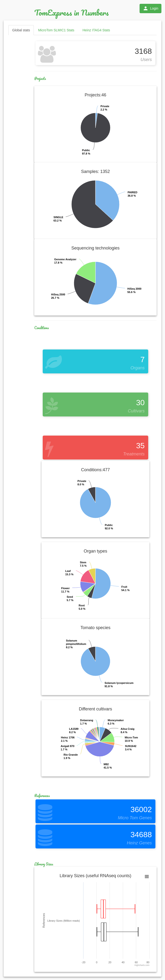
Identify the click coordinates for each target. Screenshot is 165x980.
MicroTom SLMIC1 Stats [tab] (56, 30)
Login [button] (150, 8)
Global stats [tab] (21, 30)
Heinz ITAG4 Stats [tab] (96, 30)
